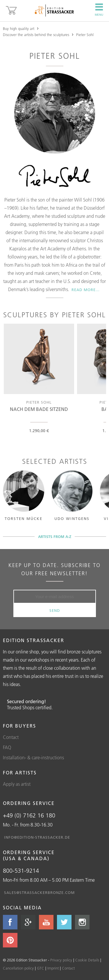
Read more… (86, 290)
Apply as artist (17, 784)
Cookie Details (87, 960)
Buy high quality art (19, 28)
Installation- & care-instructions (33, 758)
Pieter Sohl (85, 35)
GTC (41, 968)
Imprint (53, 968)
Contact (11, 737)
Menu (99, 10)
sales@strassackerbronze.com (39, 892)
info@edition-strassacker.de (37, 837)
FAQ (7, 747)
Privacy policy (61, 960)
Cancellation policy (18, 968)
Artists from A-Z (55, 537)
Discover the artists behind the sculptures (36, 35)
